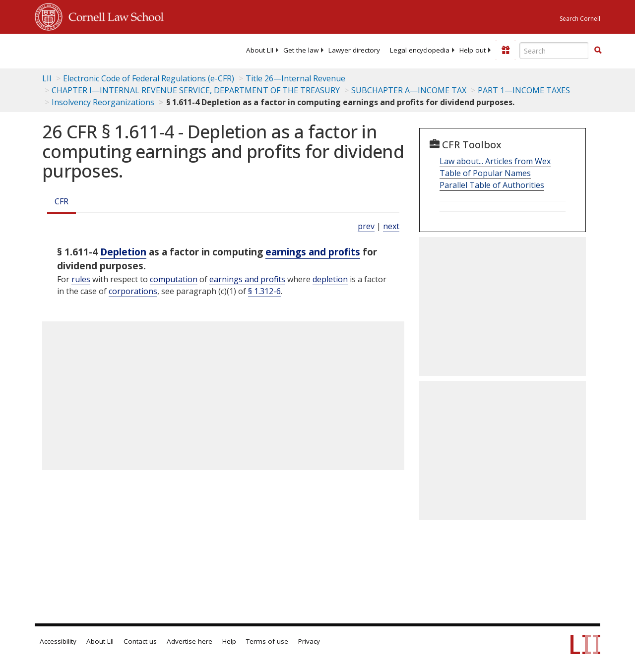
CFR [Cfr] (62, 201)
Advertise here (190, 641)
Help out (473, 50)
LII (47, 78)
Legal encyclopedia (420, 50)
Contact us (140, 641)
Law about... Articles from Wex (495, 161)
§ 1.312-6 (264, 291)
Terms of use (267, 641)
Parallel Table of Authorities (492, 185)
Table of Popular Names (485, 173)
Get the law (301, 50)
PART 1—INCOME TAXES (524, 90)
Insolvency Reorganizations (103, 102)
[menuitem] (260, 50)
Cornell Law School (113, 15)
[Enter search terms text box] (554, 51)
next (391, 226)
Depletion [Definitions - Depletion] (123, 252)
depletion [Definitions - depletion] (330, 279)
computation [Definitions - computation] (174, 279)
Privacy (309, 641)
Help (229, 641)
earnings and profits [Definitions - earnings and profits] (313, 252)
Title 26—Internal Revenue (295, 78)
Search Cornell (580, 19)
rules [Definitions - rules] (81, 279)
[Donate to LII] (506, 50)
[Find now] (598, 51)
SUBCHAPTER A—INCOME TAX (409, 90)
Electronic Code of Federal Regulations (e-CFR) (149, 78)
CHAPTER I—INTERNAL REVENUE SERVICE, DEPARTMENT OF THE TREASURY (196, 90)
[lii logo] (73, 50)
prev (366, 226)
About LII (260, 50)
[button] (598, 50)
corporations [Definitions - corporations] (133, 291)
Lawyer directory (354, 50)
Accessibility (58, 641)
